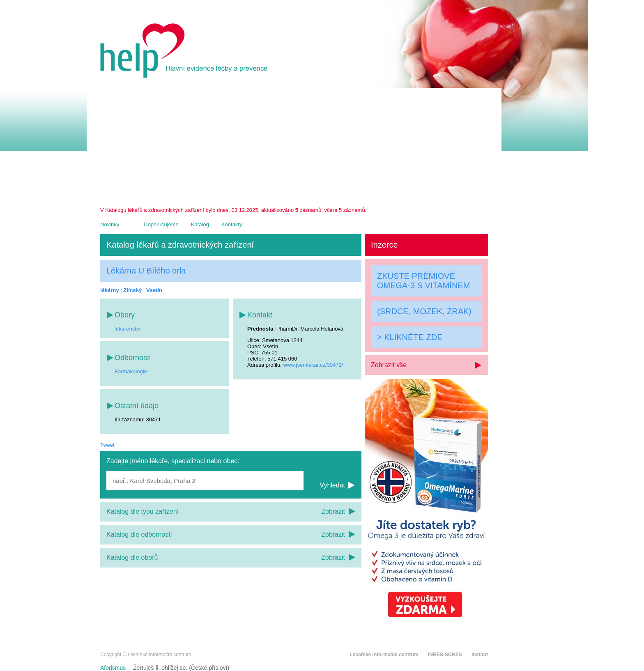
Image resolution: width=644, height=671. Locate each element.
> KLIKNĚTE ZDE (410, 337)
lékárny (110, 290)
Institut (480, 655)
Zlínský (132, 290)
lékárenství (128, 329)
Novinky (110, 224)
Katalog (200, 224)
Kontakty (232, 224)
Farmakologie (131, 371)
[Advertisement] (294, 145)
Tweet (107, 445)
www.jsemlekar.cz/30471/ (313, 365)
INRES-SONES (445, 655)
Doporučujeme (161, 224)
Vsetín (154, 290)
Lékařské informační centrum (384, 655)
